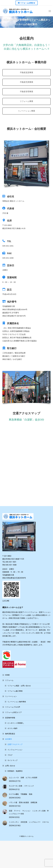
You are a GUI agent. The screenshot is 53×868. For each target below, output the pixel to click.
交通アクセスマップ (15, 744)
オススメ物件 (12, 728)
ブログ (10, 755)
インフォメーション (15, 750)
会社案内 (7, 739)
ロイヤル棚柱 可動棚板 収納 (21, 794)
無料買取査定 (10, 734)
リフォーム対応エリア (13, 712)
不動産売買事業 (26, 82)
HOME (7, 675)
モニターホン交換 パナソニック (21, 786)
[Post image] (5, 778)
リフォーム (8, 680)
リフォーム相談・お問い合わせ (19, 686)
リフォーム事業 (26, 101)
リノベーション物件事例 (17, 702)
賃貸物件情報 (9, 718)
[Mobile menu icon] (50, 11)
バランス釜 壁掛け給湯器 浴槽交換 (23, 802)
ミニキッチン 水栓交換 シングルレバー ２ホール (29, 822)
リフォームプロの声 (13, 707)
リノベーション (10, 696)
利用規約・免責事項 (15, 771)
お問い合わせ (9, 766)
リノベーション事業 (26, 111)
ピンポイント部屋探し (16, 723)
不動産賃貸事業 (26, 72)
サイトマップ (12, 760)
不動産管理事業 (26, 92)
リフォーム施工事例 (15, 691)
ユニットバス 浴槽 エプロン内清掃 (23, 778)
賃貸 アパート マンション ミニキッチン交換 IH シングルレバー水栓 (30, 812)
